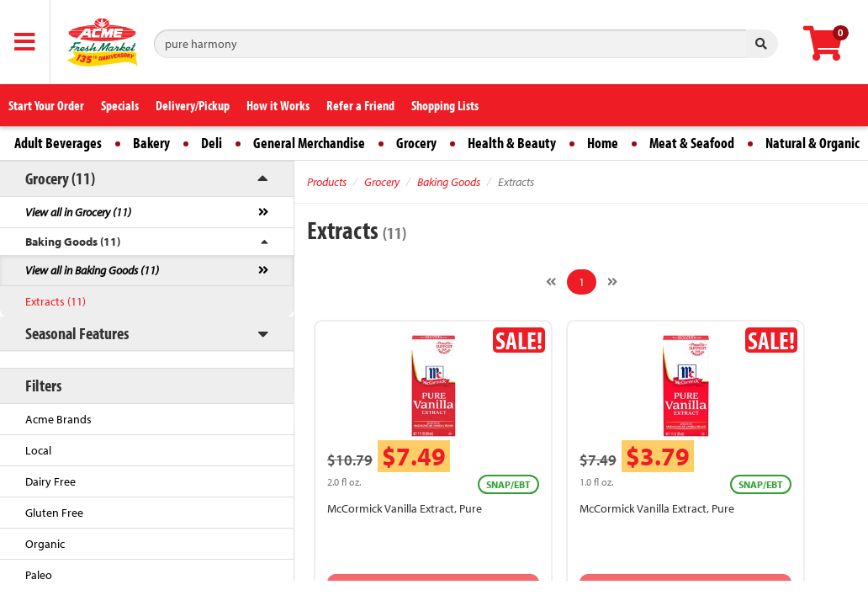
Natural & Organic (812, 143)
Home (603, 143)
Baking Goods (449, 182)
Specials (120, 105)
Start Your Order (46, 105)
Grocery (416, 143)
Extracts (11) (56, 301)
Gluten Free (54, 513)
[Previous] (551, 282)
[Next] (612, 282)
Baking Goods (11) (73, 242)
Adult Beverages (58, 143)
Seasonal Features (77, 333)
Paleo (39, 575)
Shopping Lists (445, 105)
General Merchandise (309, 143)
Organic (45, 544)
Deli (212, 143)
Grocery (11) (60, 178)
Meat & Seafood (692, 143)
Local (38, 450)
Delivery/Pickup (193, 105)
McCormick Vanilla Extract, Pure (405, 508)
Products (327, 182)
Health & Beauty (512, 143)
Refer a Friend (360, 105)
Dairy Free (50, 481)
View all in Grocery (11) (78, 212)
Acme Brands (58, 419)
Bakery (151, 143)
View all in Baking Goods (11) (92, 270)
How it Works (278, 105)
